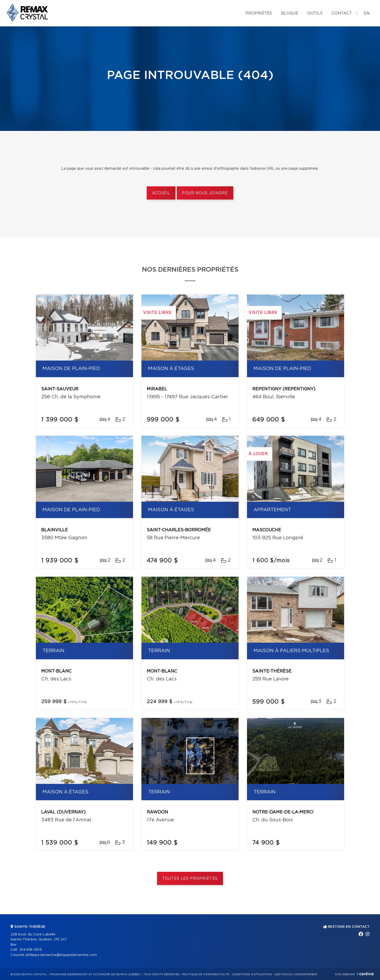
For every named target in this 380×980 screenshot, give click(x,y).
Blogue (290, 13)
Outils (315, 13)
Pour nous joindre (205, 193)
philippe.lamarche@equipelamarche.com (61, 955)
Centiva (365, 974)
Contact (342, 13)
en (367, 13)
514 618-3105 (31, 950)
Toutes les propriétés (190, 879)
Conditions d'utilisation (252, 974)
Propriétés (259, 13)
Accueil (161, 193)
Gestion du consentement (296, 974)
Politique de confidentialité (206, 974)
